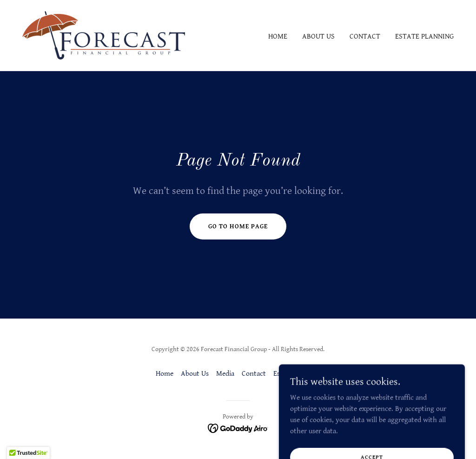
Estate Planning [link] (424, 37)
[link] (104, 35)
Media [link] (225, 374)
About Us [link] (318, 37)
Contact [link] (365, 37)
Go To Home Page (238, 226)
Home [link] (278, 37)
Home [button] (165, 374)
